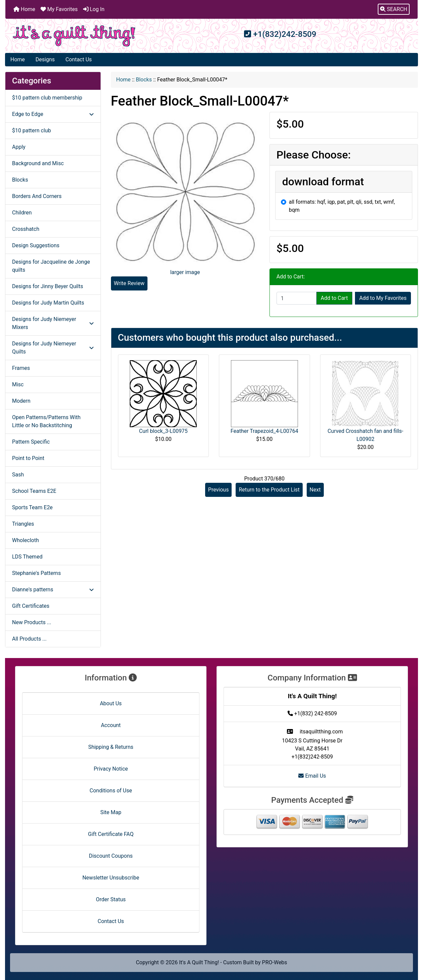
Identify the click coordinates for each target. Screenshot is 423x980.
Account (111, 725)
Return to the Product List (269, 490)
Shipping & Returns (111, 747)
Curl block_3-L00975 (163, 431)
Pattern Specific (31, 442)
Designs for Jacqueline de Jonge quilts (51, 266)
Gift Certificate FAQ (111, 834)
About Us (111, 703)
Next (315, 490)
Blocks (144, 80)
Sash (18, 475)
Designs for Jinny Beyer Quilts (48, 286)
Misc (18, 384)
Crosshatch (26, 229)
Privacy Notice (111, 769)
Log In (94, 9)
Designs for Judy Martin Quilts (48, 303)
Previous (219, 490)
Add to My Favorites (383, 298)
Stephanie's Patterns (36, 573)
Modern (21, 401)
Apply (19, 147)
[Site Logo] (74, 36)
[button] (394, 9)
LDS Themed (27, 557)
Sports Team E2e (32, 507)
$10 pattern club (32, 130)
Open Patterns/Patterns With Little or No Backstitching (46, 421)
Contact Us (79, 59)
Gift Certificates (31, 606)
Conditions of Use (111, 791)
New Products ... (32, 622)
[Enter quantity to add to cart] (297, 298)
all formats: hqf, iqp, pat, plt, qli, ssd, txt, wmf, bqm (342, 206)
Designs (45, 59)
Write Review (129, 283)
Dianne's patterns (53, 590)
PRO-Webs (275, 962)
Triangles (23, 524)
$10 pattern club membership (47, 98)
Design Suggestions (36, 245)
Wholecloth (25, 540)
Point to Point (28, 458)
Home (24, 9)
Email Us (312, 776)
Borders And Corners (37, 196)
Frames (21, 368)
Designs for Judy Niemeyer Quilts (53, 348)
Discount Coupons (111, 856)
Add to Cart (334, 298)
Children (22, 213)
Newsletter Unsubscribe (111, 878)
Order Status (111, 899)
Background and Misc (38, 163)
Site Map (111, 812)
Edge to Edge (53, 114)
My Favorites (59, 9)
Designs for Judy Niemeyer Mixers (53, 323)
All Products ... (29, 639)
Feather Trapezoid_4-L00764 (264, 431)
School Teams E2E (34, 491)
